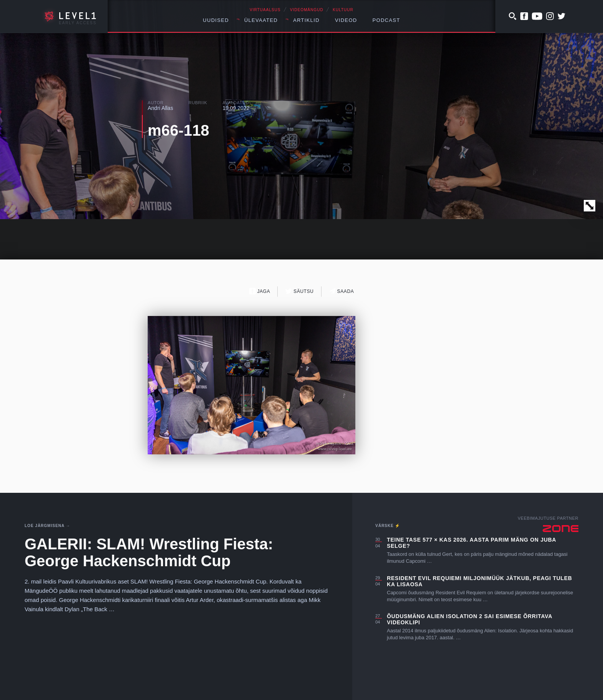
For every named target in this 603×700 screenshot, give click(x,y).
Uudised (216, 20)
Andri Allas (160, 108)
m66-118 (178, 130)
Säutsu (299, 291)
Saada (342, 291)
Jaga (260, 291)
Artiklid (306, 20)
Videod (346, 20)
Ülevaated (261, 20)
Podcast (386, 20)
